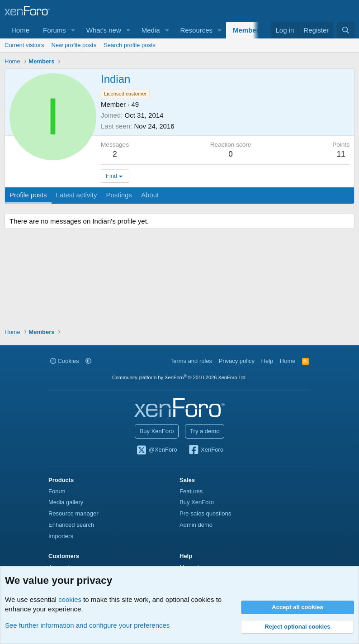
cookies (70, 599)
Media (151, 30)
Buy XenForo (157, 431)
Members (248, 30)
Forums (54, 30)
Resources (196, 30)
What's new (104, 30)
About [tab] (150, 195)
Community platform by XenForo (179, 377)
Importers (61, 536)
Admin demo (196, 525)
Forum (57, 491)
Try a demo (205, 431)
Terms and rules (191, 361)
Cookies (65, 361)
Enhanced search (71, 525)
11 (341, 154)
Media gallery (66, 502)
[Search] (346, 30)
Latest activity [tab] (77, 195)
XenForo (205, 450)
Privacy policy (237, 361)
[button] (73, 30)
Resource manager (73, 513)
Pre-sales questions (205, 513)
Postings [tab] (119, 195)
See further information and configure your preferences (87, 625)
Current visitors (24, 45)
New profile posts (74, 45)
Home (20, 30)
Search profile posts (130, 45)
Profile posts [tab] (28, 195)
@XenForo (156, 450)
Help (267, 361)
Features (191, 491)
